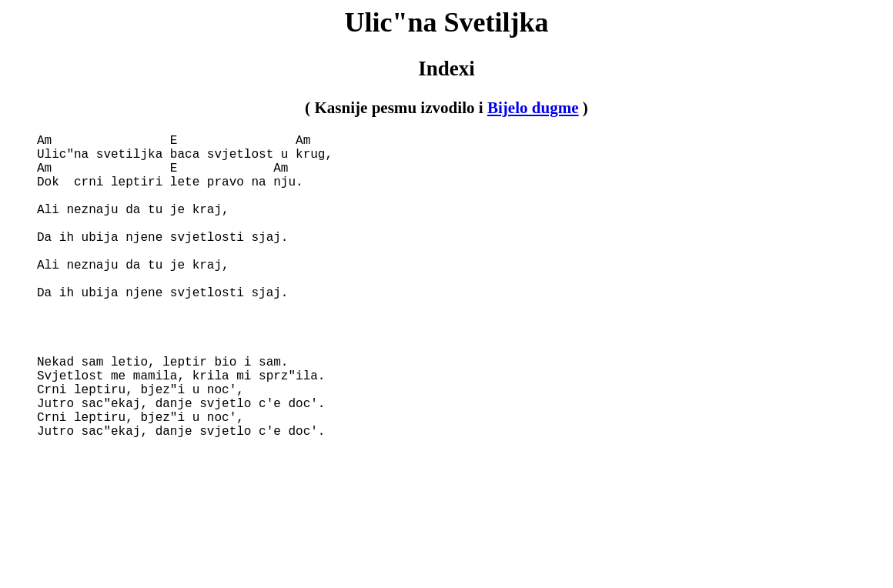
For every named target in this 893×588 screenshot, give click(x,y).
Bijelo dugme (533, 108)
